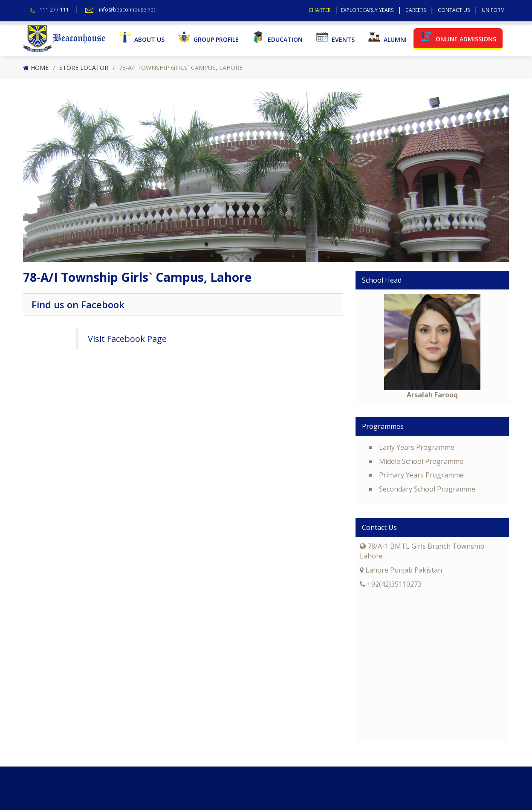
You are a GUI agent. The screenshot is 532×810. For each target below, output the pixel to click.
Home (40, 68)
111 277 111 (54, 10)
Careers (416, 10)
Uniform (493, 10)
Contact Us (454, 10)
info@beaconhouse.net (127, 10)
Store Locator (84, 68)
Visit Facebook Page (127, 339)
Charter (320, 10)
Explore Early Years (367, 10)
